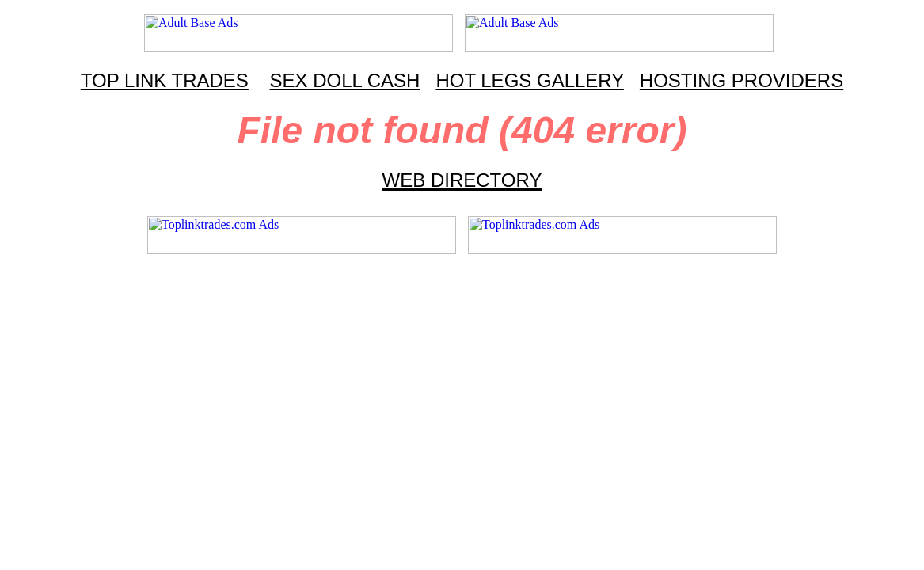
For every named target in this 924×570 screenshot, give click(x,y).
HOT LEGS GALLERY (529, 80)
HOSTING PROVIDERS (741, 80)
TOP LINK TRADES (165, 80)
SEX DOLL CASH (345, 80)
